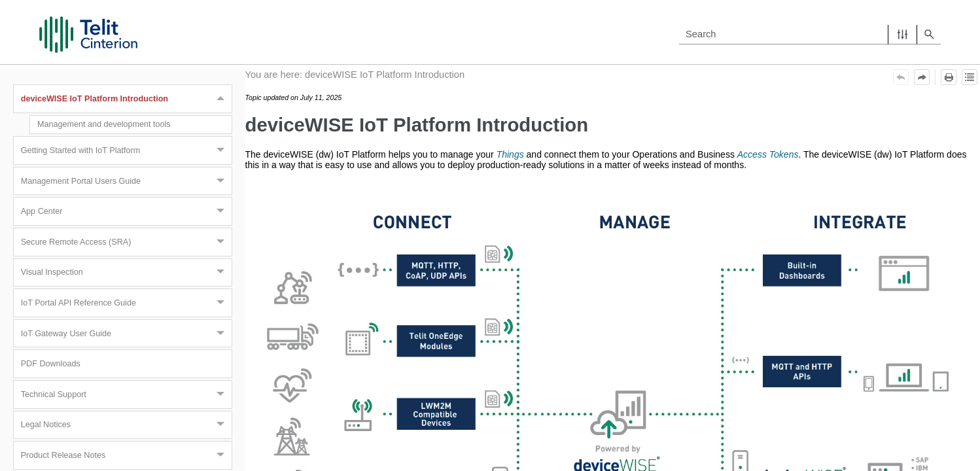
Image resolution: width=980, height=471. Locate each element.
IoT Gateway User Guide (126, 334)
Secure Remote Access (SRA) (126, 242)
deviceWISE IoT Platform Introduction (126, 99)
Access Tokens (768, 154)
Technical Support (126, 394)
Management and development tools (104, 124)
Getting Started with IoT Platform (126, 150)
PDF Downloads (51, 364)
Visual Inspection (126, 273)
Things (510, 154)
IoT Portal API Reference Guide (126, 303)
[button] (902, 34)
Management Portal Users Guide (126, 181)
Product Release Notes (126, 455)
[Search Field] (810, 34)
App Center (126, 211)
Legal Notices (126, 425)
